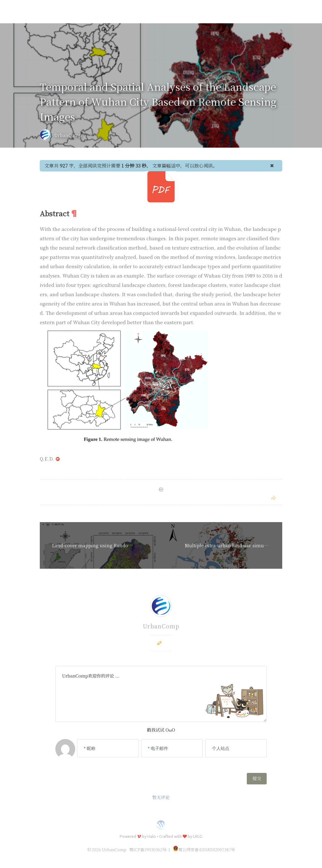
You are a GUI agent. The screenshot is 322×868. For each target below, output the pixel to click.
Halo (152, 836)
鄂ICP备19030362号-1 (150, 850)
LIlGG (198, 836)
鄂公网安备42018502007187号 (204, 850)
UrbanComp (68, 135)
